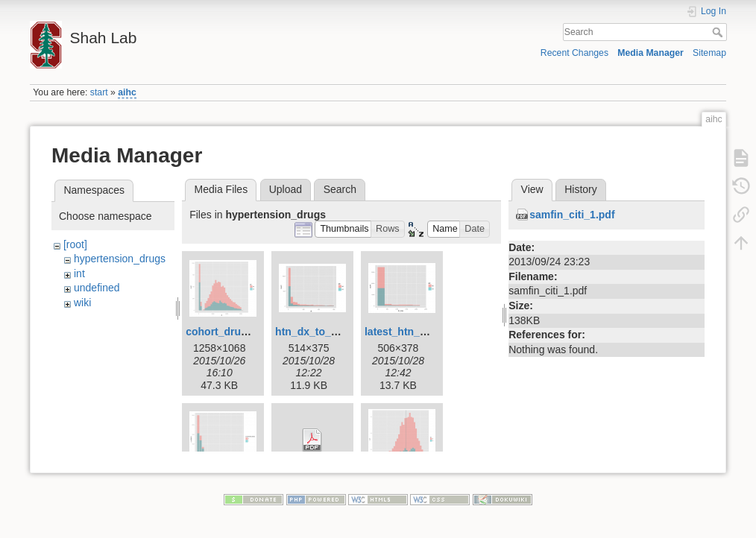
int (79, 273)
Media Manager (651, 53)
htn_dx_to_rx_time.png (333, 332)
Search (719, 32)
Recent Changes (574, 53)
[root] (75, 244)
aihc (127, 92)
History (581, 189)
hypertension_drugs (120, 259)
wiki (82, 303)
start (99, 92)
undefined (97, 288)
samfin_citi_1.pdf (572, 215)
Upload (286, 189)
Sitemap (709, 53)
